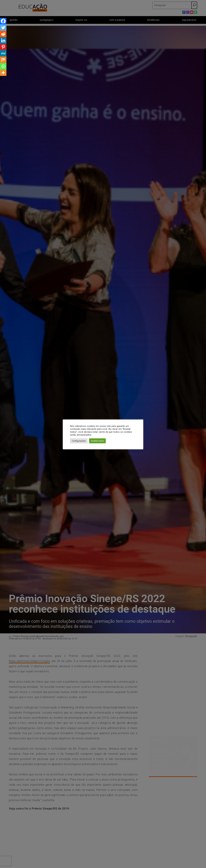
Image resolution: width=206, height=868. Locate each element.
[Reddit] (3, 34)
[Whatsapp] (3, 66)
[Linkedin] (3, 40)
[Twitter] (3, 28)
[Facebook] (3, 21)
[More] (3, 73)
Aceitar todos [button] (97, 441)
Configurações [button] (79, 441)
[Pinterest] (3, 47)
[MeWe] (3, 53)
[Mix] (3, 60)
